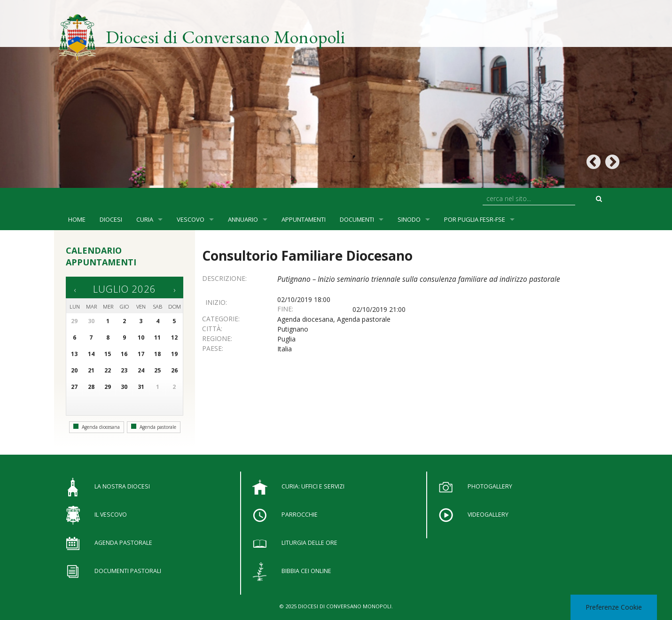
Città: (212, 329)
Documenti (357, 219)
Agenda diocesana (97, 427)
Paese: (213, 348)
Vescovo (191, 219)
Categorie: (221, 319)
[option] (336, 94)
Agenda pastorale (154, 427)
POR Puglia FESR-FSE (475, 219)
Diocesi (111, 219)
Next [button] (612, 162)
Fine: (285, 309)
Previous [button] (593, 162)
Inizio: (216, 302)
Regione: (217, 338)
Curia (145, 219)
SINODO (409, 219)
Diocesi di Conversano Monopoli (226, 37)
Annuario (243, 219)
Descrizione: (224, 278)
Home (77, 219)
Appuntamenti (304, 219)
